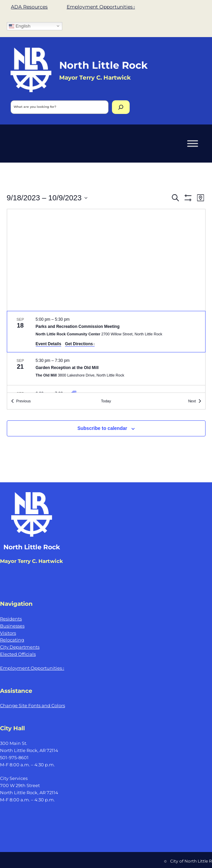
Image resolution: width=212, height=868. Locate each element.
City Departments (20, 647)
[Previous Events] (21, 401)
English (20, 26)
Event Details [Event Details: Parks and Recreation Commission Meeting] (48, 344)
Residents (11, 619)
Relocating (12, 640)
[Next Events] (195, 401)
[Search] (121, 107)
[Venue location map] (106, 260)
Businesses (12, 626)
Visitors (8, 633)
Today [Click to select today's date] (106, 401)
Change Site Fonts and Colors (32, 705)
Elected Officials (18, 654)
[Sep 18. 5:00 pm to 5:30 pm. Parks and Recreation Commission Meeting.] (106, 332)
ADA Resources (29, 7)
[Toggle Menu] (193, 143)
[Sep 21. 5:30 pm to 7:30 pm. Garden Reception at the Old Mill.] (106, 369)
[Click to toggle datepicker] (47, 198)
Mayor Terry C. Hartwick (31, 561)
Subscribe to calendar (102, 428)
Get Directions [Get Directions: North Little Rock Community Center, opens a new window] (80, 344)
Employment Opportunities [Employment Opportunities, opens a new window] (101, 7)
